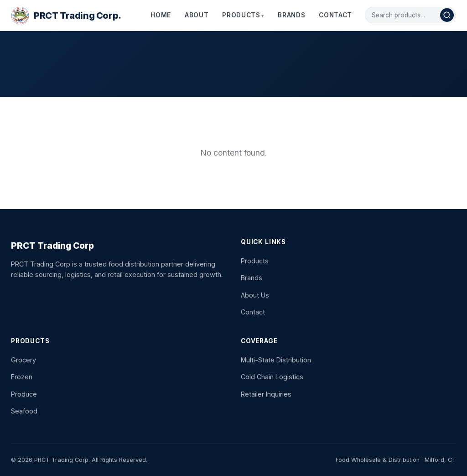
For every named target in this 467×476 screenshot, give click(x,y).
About (197, 15)
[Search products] (406, 15)
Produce (24, 394)
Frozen (22, 377)
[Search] (447, 15)
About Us (255, 295)
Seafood (24, 411)
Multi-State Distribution (276, 360)
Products (241, 15)
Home (161, 15)
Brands (291, 15)
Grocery (23, 360)
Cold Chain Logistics (272, 377)
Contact (335, 15)
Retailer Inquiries (266, 394)
